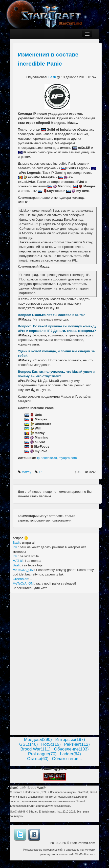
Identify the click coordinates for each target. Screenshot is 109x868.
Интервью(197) (70, 740)
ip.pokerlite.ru (47, 458)
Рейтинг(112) (77, 744)
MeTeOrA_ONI (23, 570)
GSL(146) (28, 744)
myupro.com (68, 458)
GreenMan (20, 579)
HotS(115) (51, 744)
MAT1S (18, 561)
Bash (53, 77)
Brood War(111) (35, 749)
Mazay (27, 472)
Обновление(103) (71, 749)
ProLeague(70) (42, 754)
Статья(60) (38, 759)
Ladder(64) (70, 754)
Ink (15, 547)
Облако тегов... (67, 759)
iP (41, 472)
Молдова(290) (38, 740)
